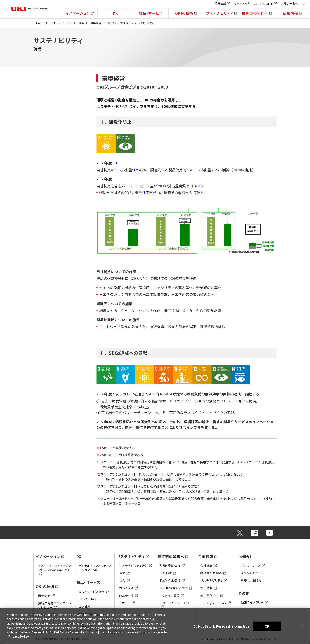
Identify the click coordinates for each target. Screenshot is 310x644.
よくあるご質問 (172, 596)
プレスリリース (253, 566)
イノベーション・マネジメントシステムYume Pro (55, 570)
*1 (134, 170)
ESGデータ (129, 596)
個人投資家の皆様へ (176, 588)
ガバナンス (128, 588)
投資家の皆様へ (257, 13)
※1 (115, 163)
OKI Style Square (215, 603)
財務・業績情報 (172, 566)
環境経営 (96, 23)
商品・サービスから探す (95, 592)
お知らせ (246, 556)
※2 (200, 186)
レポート (127, 603)
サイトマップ (242, 3)
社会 (124, 580)
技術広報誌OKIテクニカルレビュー (55, 605)
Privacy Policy (19, 636)
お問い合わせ (290, 3)
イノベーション (80, 13)
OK (267, 626)
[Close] (303, 625)
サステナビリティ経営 (136, 566)
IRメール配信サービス (175, 605)
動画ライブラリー (254, 602)
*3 (188, 170)
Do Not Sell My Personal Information (221, 626)
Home (40, 23)
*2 (163, 170)
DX (115, 13)
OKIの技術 (186, 13)
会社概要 (209, 566)
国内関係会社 (212, 596)
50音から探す (88, 599)
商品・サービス (151, 13)
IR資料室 (168, 573)
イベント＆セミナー (254, 573)
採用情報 (220, 3)
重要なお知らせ (252, 580)
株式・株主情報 (172, 580)
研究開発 (46, 596)
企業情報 (292, 13)
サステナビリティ (222, 13)
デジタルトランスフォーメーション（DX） (95, 568)
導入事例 (85, 607)
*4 (195, 186)
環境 (81, 23)
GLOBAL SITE (263, 3)
